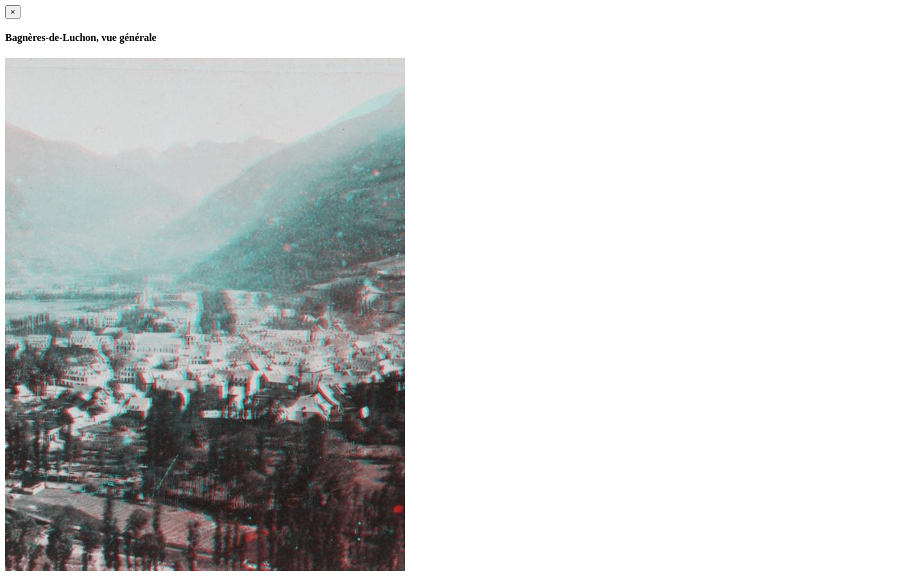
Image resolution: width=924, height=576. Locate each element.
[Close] (13, 12)
